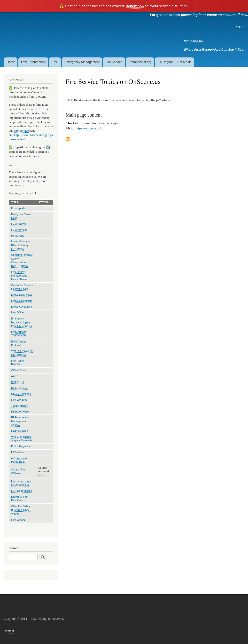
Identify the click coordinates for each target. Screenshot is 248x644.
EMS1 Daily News (22, 295)
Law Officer (18, 312)
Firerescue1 (18, 520)
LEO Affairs (18, 452)
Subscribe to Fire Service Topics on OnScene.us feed (68, 139)
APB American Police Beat (20, 460)
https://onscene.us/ (88, 128)
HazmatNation (19, 431)
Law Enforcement (33, 62)
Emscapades (19, 208)
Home (11, 62)
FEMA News (18, 224)
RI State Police (20, 412)
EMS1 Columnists (22, 301)
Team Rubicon (20, 406)
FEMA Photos (19, 230)
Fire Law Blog (19, 400)
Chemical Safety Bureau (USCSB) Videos (21, 510)
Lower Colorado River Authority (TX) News (20, 245)
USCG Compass (21, 394)
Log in (239, 26)
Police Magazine (21, 446)
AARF (15, 376)
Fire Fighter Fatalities (18, 362)
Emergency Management (82, 62)
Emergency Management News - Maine (19, 276)
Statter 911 (18, 382)
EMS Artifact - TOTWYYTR (19, 334)
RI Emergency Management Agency (19, 421)
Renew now (135, 6)
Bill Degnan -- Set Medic (174, 62)
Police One (18, 236)
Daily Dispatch (20, 388)
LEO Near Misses (22, 491)
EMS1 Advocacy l (21, 307)
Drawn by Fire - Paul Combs (20, 498)
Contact (9, 631)
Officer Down (19, 370)
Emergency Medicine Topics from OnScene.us (21, 322)
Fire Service (114, 62)
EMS (55, 62)
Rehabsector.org (140, 62)
